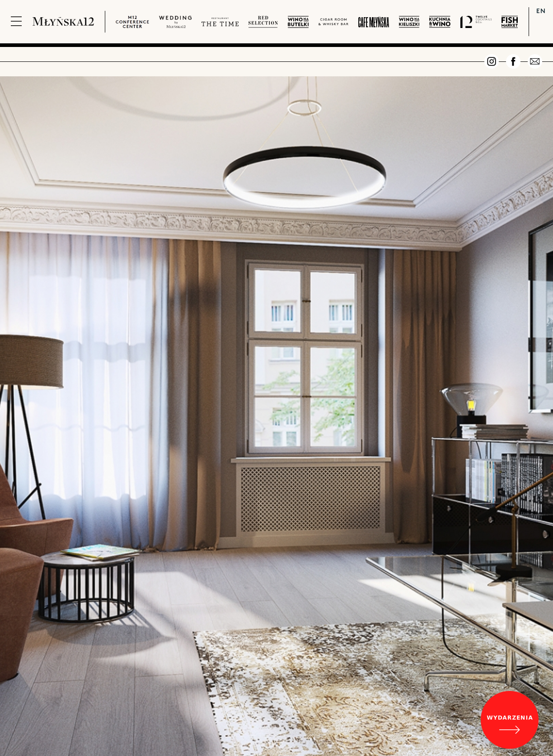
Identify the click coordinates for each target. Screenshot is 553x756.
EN (541, 10)
